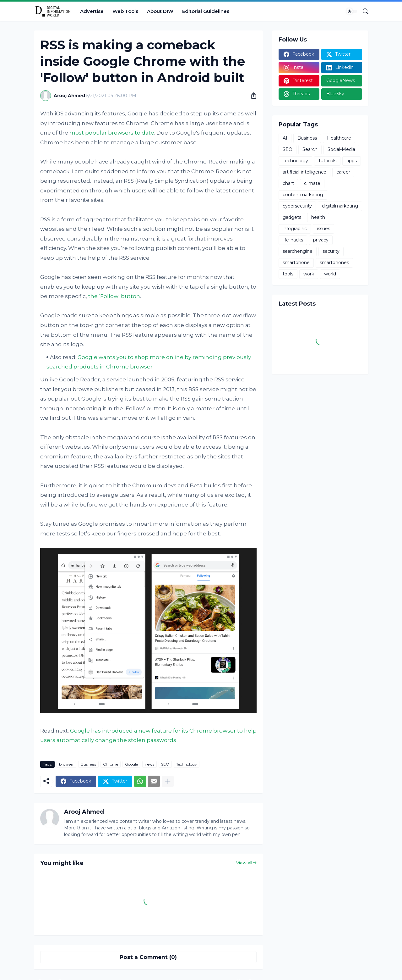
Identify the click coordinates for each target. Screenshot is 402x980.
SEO (165, 764)
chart (288, 183)
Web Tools (125, 11)
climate (312, 183)
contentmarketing (303, 195)
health (318, 217)
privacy (321, 240)
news (149, 764)
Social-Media (341, 149)
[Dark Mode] (352, 11)
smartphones (334, 263)
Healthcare (339, 138)
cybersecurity (297, 206)
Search (310, 149)
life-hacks (293, 240)
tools (288, 274)
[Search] (363, 11)
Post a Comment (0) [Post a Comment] (148, 957)
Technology (187, 764)
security (331, 251)
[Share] (251, 96)
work (309, 274)
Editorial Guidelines (206, 11)
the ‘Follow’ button (114, 296)
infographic (295, 229)
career (343, 172)
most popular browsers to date (112, 133)
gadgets (292, 217)
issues (323, 229)
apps (352, 161)
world (330, 274)
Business (88, 764)
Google (131, 764)
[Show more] (168, 781)
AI (285, 138)
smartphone (296, 263)
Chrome (111, 764)
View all (244, 863)
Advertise (92, 11)
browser (66, 764)
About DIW (160, 11)
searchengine (298, 251)
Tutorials (327, 161)
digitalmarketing (340, 206)
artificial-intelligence (304, 172)
